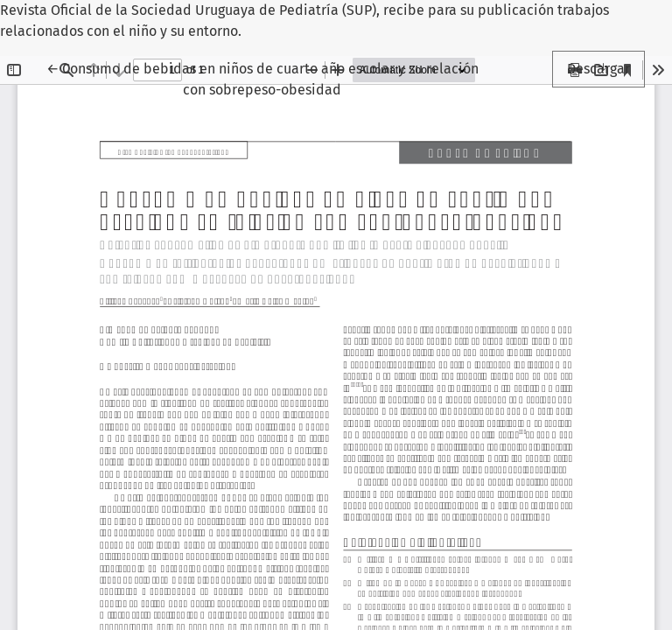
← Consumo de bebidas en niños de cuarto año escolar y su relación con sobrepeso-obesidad (262, 78)
